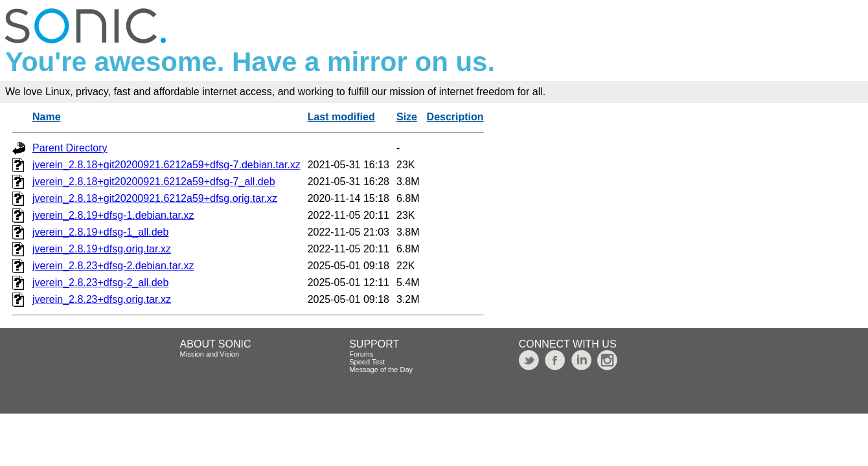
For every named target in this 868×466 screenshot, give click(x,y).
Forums (361, 354)
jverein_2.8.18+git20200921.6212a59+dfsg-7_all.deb (154, 182)
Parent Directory (70, 148)
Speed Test (367, 362)
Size (407, 117)
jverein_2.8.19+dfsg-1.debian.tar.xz (113, 215)
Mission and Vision (210, 354)
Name (47, 117)
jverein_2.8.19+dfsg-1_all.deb (100, 232)
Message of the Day (381, 370)
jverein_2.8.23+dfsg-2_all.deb (100, 283)
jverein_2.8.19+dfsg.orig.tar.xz (102, 249)
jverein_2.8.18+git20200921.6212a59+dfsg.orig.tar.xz (155, 198)
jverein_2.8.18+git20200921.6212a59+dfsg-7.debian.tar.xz (166, 165)
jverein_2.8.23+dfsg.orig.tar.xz (102, 299)
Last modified (341, 117)
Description (455, 117)
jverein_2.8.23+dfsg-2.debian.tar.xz (113, 266)
